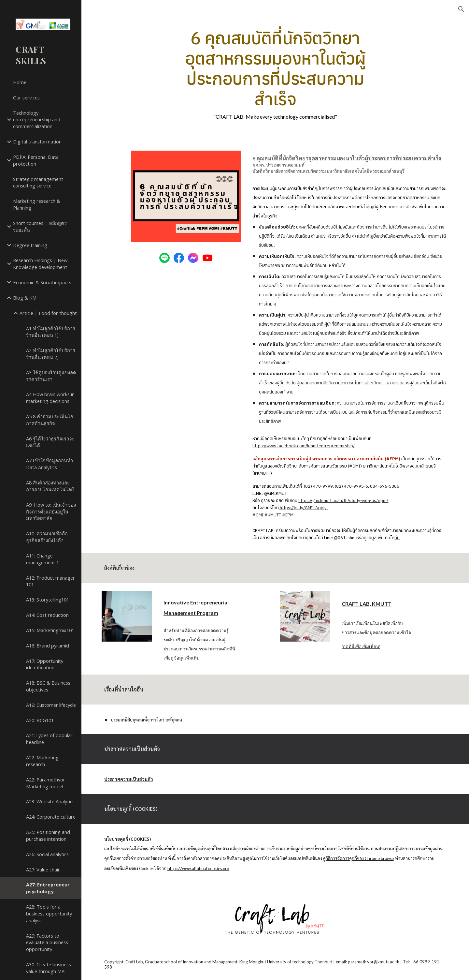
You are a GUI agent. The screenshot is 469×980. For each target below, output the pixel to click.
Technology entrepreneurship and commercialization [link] (37, 120)
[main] (275, 74)
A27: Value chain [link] (43, 869)
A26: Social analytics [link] (47, 854)
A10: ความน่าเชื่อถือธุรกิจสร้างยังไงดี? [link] (47, 537)
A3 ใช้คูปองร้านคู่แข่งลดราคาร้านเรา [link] (51, 376)
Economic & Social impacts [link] (42, 282)
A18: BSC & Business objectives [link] (48, 686)
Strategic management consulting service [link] (38, 182)
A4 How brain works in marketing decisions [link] (50, 398)
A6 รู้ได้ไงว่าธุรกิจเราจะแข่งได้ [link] (50, 442)
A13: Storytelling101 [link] (48, 600)
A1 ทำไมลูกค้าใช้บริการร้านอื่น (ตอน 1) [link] (51, 332)
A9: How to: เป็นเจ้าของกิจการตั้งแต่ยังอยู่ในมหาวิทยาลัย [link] (51, 512)
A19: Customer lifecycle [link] (51, 705)
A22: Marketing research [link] (42, 761)
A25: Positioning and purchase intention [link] (48, 835)
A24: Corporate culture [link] (51, 817)
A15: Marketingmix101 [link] (50, 630)
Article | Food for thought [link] (48, 313)
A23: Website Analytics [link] (50, 801)
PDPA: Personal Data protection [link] (36, 160)
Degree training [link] (30, 245)
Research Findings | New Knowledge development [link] (40, 264)
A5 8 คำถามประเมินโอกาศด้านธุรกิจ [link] (50, 420)
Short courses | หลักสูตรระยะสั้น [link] (40, 226)
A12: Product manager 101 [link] (50, 581)
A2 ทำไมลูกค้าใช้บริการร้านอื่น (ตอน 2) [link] (51, 354)
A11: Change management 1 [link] (43, 559)
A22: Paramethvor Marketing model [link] (46, 783)
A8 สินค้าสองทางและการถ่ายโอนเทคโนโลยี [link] (50, 486)
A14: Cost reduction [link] (47, 615)
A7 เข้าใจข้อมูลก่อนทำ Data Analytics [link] (50, 464)
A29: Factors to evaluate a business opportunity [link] (47, 943)
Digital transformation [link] (37, 141)
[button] (461, 9)
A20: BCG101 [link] (40, 720)
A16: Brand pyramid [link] (48, 646)
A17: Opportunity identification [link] (45, 664)
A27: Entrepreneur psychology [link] (48, 888)
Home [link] (20, 82)
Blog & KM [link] (25, 298)
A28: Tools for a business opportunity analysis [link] (49, 913)
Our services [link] (26, 97)
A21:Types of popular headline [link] (49, 739)
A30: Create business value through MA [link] (49, 968)
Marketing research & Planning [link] (37, 204)
